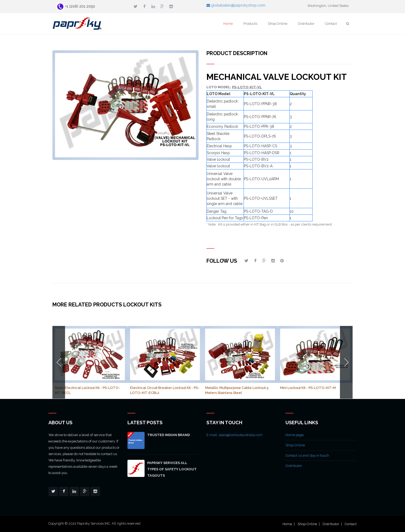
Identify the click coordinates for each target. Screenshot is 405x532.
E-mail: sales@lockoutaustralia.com (234, 435)
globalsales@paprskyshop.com (236, 5)
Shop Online (278, 24)
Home (228, 24)
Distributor (306, 24)
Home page (295, 435)
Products (250, 24)
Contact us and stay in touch (307, 455)
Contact (331, 24)
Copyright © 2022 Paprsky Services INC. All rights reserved (94, 523)
